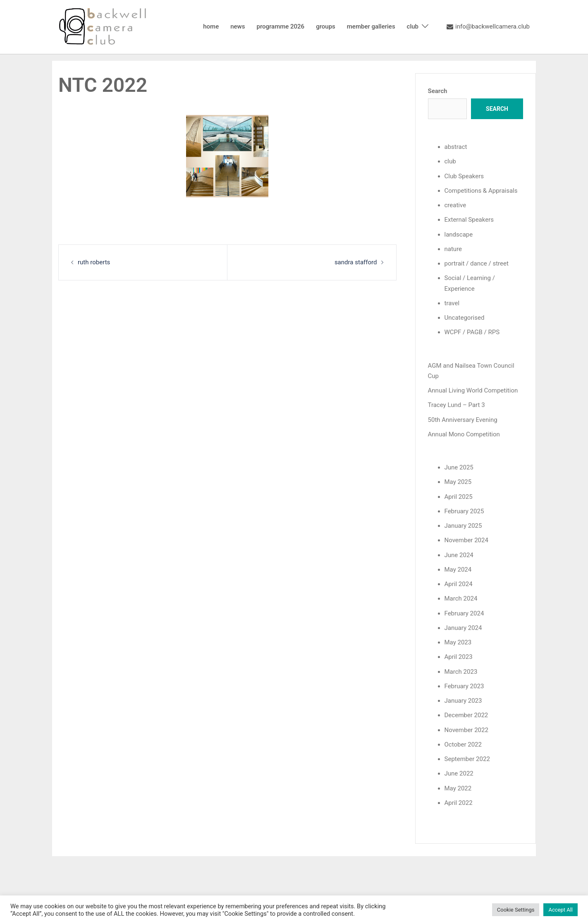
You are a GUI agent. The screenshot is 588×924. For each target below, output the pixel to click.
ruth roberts (94, 262)
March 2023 (461, 671)
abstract (456, 147)
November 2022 (466, 729)
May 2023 (458, 642)
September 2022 (467, 758)
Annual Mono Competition (464, 434)
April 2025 (459, 496)
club (413, 26)
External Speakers (469, 220)
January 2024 (463, 627)
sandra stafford (356, 262)
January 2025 (463, 525)
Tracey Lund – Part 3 (457, 405)
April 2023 (459, 656)
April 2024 (459, 583)
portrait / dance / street (477, 263)
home (211, 26)
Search (438, 91)
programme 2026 (280, 26)
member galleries (371, 26)
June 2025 (459, 467)
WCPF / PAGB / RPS (472, 332)
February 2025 (464, 510)
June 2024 (459, 554)
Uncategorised (465, 317)
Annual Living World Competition (473, 390)
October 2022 (463, 743)
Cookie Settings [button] (516, 910)
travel (452, 303)
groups (326, 26)
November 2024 (466, 540)
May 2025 (458, 481)
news (238, 26)
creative (455, 205)
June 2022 (459, 773)
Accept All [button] (561, 910)
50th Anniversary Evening (463, 419)
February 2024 (464, 613)
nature (453, 249)
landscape (459, 234)
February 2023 (464, 685)
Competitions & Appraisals (481, 191)
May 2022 (458, 787)
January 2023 (463, 700)
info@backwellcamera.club (488, 27)
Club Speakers (464, 176)
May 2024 (458, 569)
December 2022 (466, 714)
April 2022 (459, 802)
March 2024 (461, 598)
